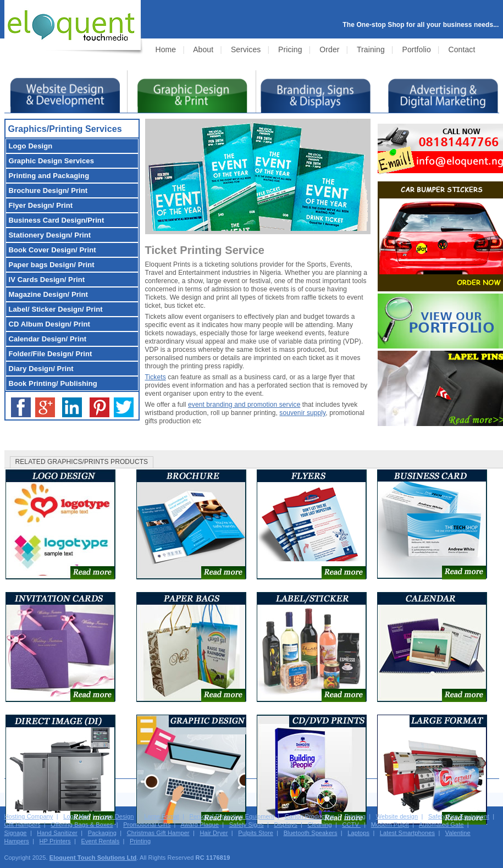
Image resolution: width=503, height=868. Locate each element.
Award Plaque (200, 825)
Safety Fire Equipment (459, 816)
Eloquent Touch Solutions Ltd (93, 858)
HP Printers (55, 841)
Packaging (102, 833)
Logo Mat (76, 816)
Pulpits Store (256, 833)
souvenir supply (302, 413)
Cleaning (320, 825)
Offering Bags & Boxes (82, 825)
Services (246, 49)
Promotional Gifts (147, 825)
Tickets (156, 377)
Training (371, 49)
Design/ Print (48, 190)
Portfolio (417, 49)
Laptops (358, 833)
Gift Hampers (23, 825)
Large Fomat (161, 816)
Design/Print (57, 220)
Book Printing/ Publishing (53, 383)
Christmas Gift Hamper (158, 833)
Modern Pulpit (390, 825)
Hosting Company (29, 816)
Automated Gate (441, 825)
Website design (397, 816)
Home (166, 49)
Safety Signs (247, 825)
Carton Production (309, 816)
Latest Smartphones (407, 833)
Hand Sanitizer (57, 833)
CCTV (351, 825)
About (203, 49)
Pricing (290, 49)
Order (329, 49)
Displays (285, 825)
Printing (355, 816)
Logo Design (117, 816)
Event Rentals (100, 841)
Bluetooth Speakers (311, 833)
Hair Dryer (214, 833)
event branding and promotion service (244, 405)
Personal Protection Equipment (232, 816)
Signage (16, 833)
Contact (461, 49)
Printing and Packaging (49, 176)
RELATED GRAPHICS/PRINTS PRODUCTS (82, 462)
